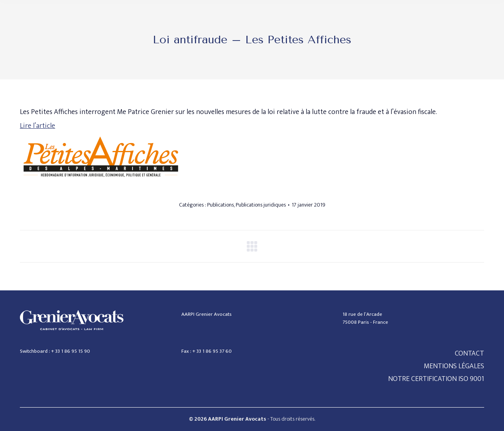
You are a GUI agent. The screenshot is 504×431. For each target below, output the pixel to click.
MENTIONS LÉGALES (454, 366)
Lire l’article (38, 126)
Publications (220, 205)
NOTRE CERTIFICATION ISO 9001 (436, 379)
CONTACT (469, 354)
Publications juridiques (261, 205)
